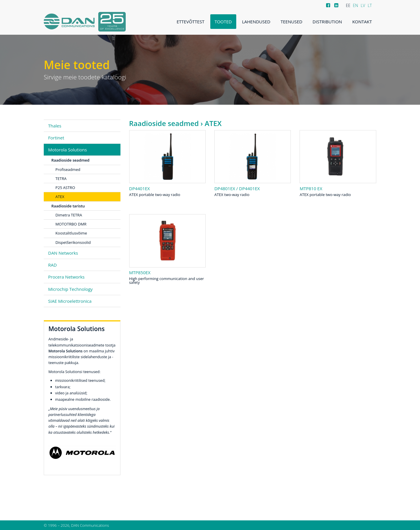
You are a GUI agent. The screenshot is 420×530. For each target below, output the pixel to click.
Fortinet (56, 138)
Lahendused (256, 22)
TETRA (61, 179)
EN (356, 5)
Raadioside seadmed (164, 123)
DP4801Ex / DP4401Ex (237, 188)
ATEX (60, 197)
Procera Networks (66, 277)
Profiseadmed (68, 169)
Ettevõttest (191, 22)
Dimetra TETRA (69, 215)
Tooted (223, 22)
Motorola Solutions (68, 150)
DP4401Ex (140, 188)
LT (370, 5)
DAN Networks (63, 253)
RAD (52, 265)
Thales (55, 126)
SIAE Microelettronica (70, 301)
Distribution (327, 22)
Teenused (292, 22)
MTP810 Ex (311, 188)
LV (363, 5)
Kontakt (362, 22)
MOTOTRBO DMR (71, 224)
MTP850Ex (140, 272)
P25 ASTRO (65, 188)
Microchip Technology (70, 289)
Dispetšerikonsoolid (73, 242)
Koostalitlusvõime (71, 233)
